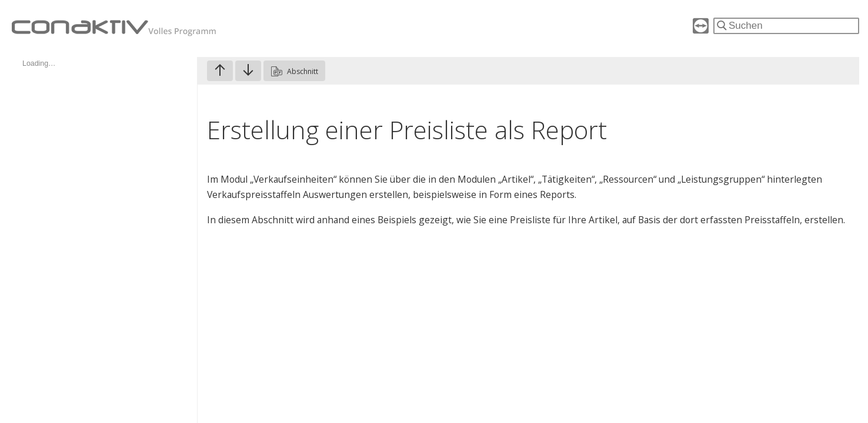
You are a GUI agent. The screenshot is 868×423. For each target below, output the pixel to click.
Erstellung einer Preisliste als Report (407, 130)
